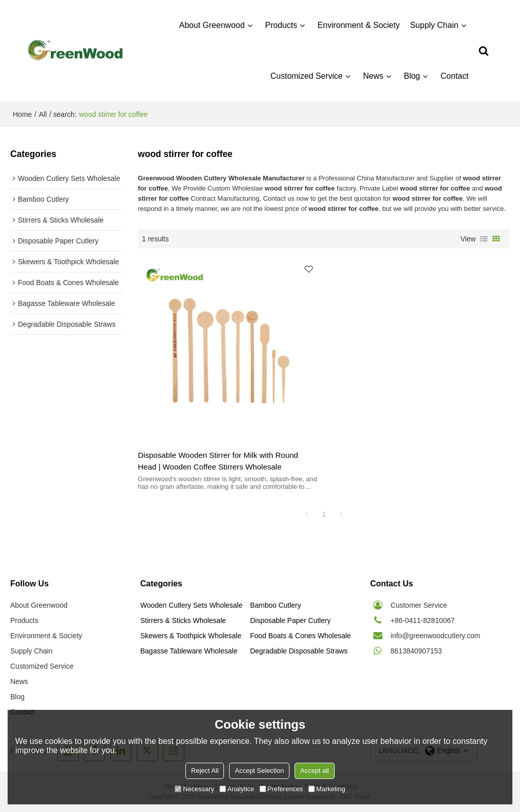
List (484, 239)
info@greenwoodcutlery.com (435, 635)
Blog (412, 76)
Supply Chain (434, 25)
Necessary (194, 789)
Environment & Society (359, 25)
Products (282, 25)
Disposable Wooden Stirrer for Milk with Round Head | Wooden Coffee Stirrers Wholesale (218, 461)
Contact (455, 76)
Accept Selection (259, 771)
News (374, 76)
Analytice (237, 789)
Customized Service (307, 76)
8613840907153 (416, 650)
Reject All (205, 771)
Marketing (327, 789)
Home (22, 114)
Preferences (281, 789)
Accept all (314, 771)
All (43, 114)
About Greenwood (212, 25)
